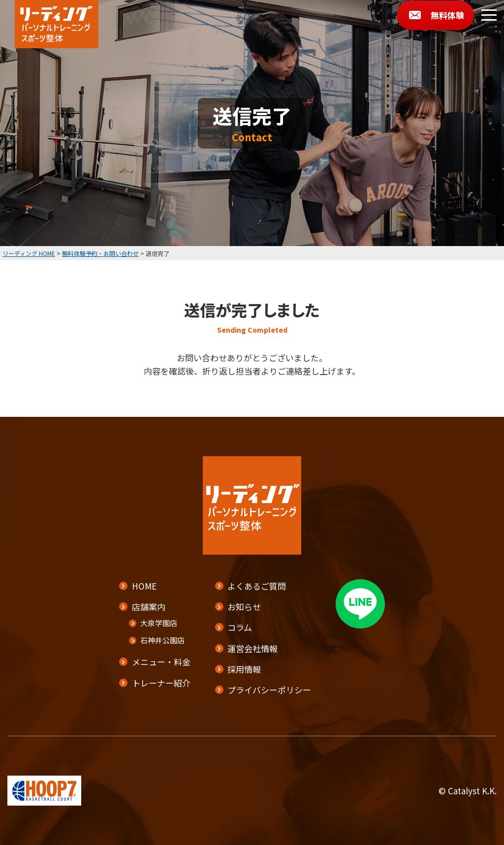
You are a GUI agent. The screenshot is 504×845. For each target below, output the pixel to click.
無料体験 (447, 15)
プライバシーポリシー (269, 690)
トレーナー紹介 (161, 683)
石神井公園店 (162, 641)
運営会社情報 (252, 648)
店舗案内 (149, 607)
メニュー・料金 (161, 662)
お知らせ (244, 607)
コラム (240, 628)
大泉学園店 (159, 623)
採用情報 (244, 669)
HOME (144, 586)
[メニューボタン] (489, 15)
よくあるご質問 (257, 586)
